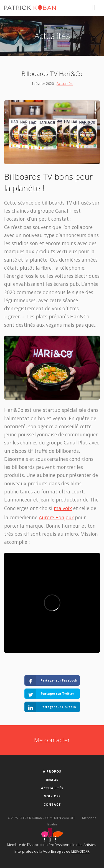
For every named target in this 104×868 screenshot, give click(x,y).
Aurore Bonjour (56, 517)
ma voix (63, 508)
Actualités (65, 83)
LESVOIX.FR (80, 851)
